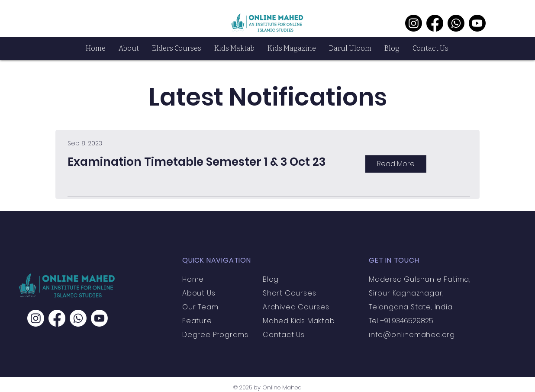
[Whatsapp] (456, 23)
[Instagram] (414, 23)
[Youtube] (477, 23)
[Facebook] (435, 23)
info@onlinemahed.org (412, 335)
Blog (271, 279)
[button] (129, 48)
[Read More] (396, 164)
